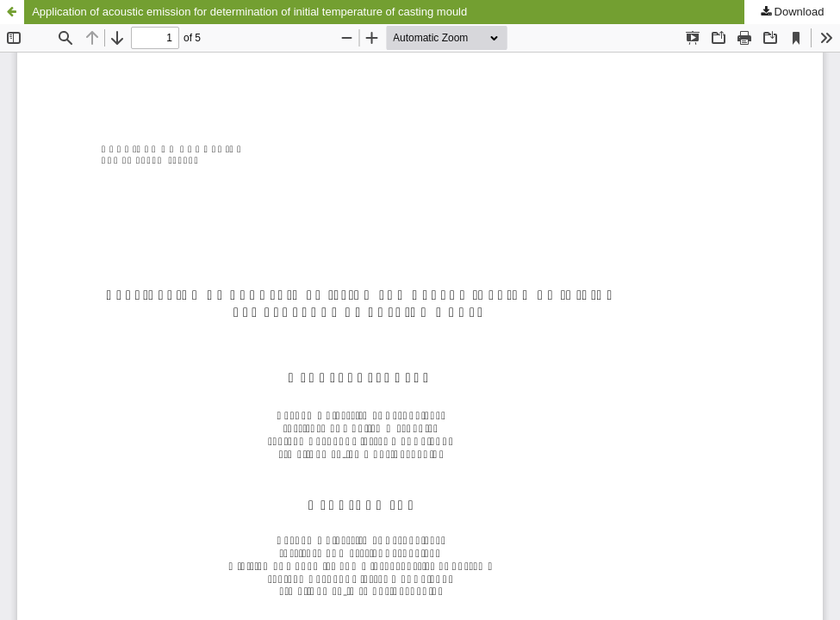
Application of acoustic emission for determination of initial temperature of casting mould (249, 12)
